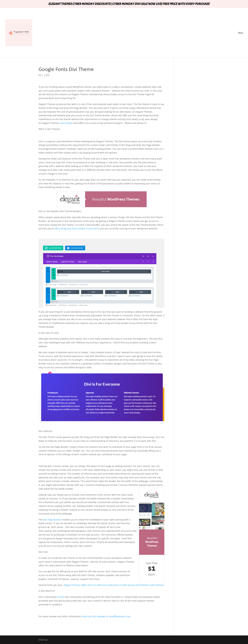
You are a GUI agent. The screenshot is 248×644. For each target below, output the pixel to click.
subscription (66, 123)
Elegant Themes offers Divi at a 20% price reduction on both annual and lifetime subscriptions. (114, 585)
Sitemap (43, 640)
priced (60, 597)
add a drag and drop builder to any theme (77, 228)
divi (47, 75)
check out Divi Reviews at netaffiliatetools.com (106, 616)
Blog (241, 33)
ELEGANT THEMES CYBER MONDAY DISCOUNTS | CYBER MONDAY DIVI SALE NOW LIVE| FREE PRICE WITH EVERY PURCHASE (129, 4)
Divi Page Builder (52, 520)
